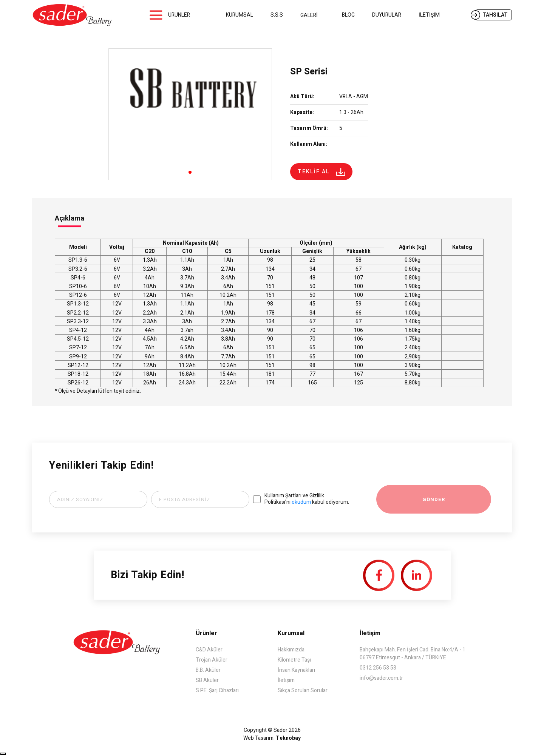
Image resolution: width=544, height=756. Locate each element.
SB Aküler (207, 680)
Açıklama (70, 218)
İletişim (286, 680)
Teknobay (288, 738)
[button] (190, 172)
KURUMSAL (240, 15)
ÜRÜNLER (179, 15)
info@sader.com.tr (381, 678)
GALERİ (312, 15)
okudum (301, 502)
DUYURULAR (387, 15)
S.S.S (277, 15)
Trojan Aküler (212, 660)
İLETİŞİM (429, 15)
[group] (190, 114)
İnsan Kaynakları (296, 670)
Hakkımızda (291, 650)
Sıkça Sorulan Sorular (303, 690)
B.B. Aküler (208, 670)
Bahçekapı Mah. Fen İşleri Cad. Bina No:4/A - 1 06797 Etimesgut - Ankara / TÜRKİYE (413, 654)
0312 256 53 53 (378, 668)
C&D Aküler (209, 650)
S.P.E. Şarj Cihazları (217, 690)
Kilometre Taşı (294, 660)
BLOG (348, 15)
